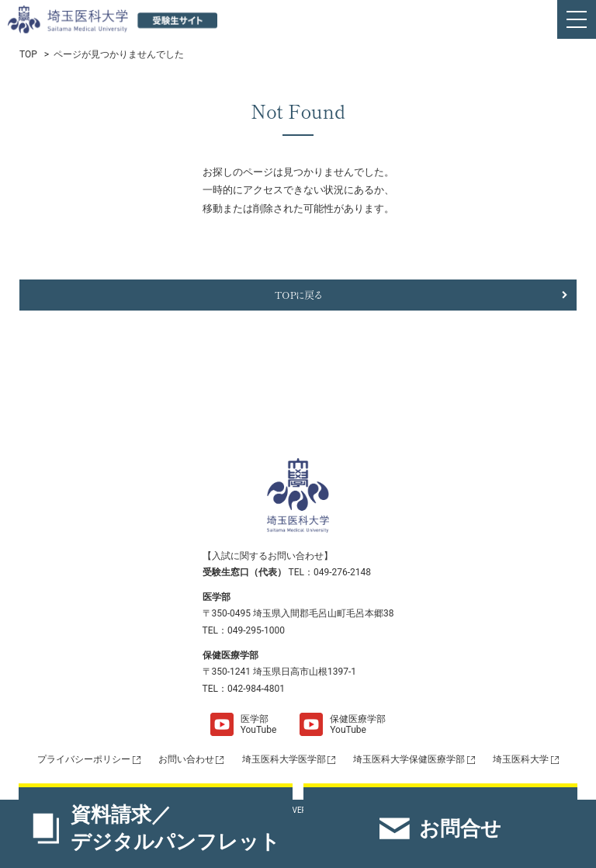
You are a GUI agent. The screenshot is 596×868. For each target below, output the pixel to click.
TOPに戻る (298, 295)
